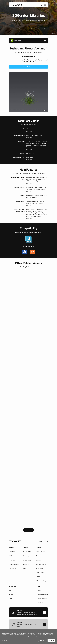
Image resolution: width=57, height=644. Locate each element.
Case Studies (40, 572)
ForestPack (12, 552)
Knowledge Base (28, 556)
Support (25, 548)
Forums (11, 594)
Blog (10, 590)
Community (12, 586)
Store (39, 590)
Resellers (40, 603)
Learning (39, 548)
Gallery (11, 599)
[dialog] (28, 637)
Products (11, 548)
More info (29, 131)
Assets (16, 29)
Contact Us (26, 564)
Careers (25, 568)
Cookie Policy (42, 633)
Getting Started (40, 552)
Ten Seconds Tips (41, 564)
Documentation (27, 552)
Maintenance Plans (43, 594)
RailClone (11, 556)
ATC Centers (40, 568)
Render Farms (27, 560)
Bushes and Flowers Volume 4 (32, 29)
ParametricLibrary (14, 564)
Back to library (28, 530)
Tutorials (39, 560)
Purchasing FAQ (42, 599)
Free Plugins (12, 568)
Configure (4, 640)
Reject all (42, 640)
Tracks (38, 556)
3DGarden (22, 29)
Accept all (51, 640)
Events (38, 577)
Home (11, 29)
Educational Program (42, 581)
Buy (39, 586)
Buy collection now (28, 67)
